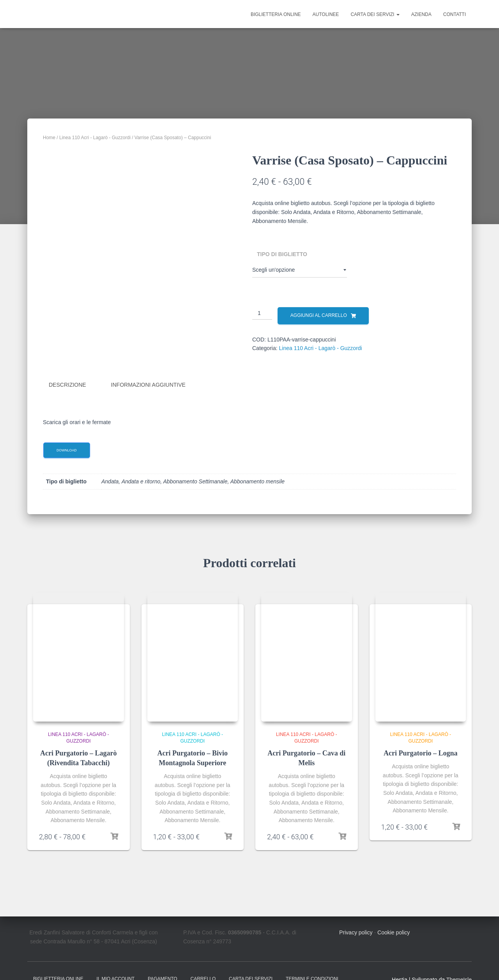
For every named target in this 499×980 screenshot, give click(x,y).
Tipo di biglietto (282, 254)
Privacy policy (356, 932)
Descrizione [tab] (67, 385)
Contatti (455, 14)
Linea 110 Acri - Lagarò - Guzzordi (95, 138)
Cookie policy (394, 932)
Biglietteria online (276, 14)
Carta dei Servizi (375, 14)
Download (67, 450)
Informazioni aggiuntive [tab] (148, 385)
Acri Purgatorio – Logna (420, 753)
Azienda (421, 14)
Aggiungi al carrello (319, 315)
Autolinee (326, 14)
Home (49, 138)
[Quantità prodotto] (262, 313)
